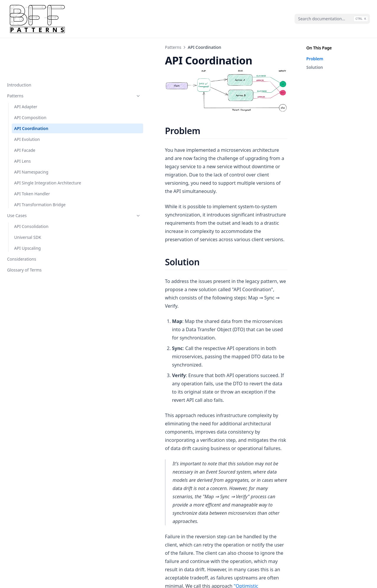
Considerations (22, 234)
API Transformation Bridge (33, 176)
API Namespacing (31, 134)
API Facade (25, 113)
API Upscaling (27, 223)
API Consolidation (31, 201)
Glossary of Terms (24, 245)
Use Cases (36, 190)
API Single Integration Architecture (35, 148)
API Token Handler (32, 162)
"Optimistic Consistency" (117, 473)
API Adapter (26, 69)
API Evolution (27, 102)
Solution (315, 67)
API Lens (22, 123)
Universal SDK (28, 212)
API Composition (30, 80)
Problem (315, 59)
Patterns (36, 58)
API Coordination (31, 91)
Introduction (19, 47)
